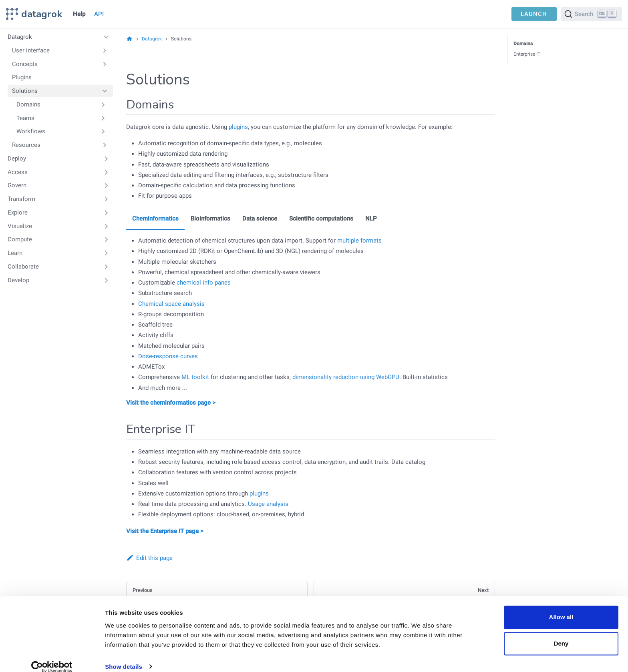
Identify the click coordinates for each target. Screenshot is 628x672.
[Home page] (130, 39)
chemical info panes (204, 283)
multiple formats (359, 241)
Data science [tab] (260, 219)
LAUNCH (534, 14)
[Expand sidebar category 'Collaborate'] (106, 267)
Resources (26, 145)
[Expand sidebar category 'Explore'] (106, 213)
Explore (18, 213)
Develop (18, 280)
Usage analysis (268, 504)
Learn (15, 253)
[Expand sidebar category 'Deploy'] (106, 158)
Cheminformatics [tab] (155, 219)
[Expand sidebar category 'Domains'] (103, 104)
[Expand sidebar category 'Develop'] (106, 280)
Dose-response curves (168, 356)
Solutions (25, 91)
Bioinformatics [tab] (210, 219)
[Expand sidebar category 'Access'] (106, 172)
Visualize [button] (20, 226)
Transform (21, 199)
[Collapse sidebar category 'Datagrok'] (106, 37)
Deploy (17, 158)
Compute (20, 239)
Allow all (561, 607)
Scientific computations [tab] (321, 219)
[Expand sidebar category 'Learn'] (106, 253)
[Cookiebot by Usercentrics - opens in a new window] (52, 656)
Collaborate (23, 267)
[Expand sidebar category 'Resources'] (105, 145)
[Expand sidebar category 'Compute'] (106, 240)
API (99, 14)
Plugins (22, 77)
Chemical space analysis (171, 304)
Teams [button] (25, 118)
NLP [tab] (371, 219)
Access (18, 172)
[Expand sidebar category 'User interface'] (105, 50)
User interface (31, 50)
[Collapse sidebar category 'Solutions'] (105, 91)
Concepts (25, 64)
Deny (561, 633)
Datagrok (20, 37)
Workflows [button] (31, 131)
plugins (238, 127)
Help (79, 14)
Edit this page (149, 558)
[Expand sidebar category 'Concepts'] (105, 64)
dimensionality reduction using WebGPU (346, 377)
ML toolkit (195, 377)
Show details (124, 656)
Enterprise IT (527, 54)
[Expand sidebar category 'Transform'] (106, 199)
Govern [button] (17, 185)
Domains (28, 104)
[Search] (592, 14)
